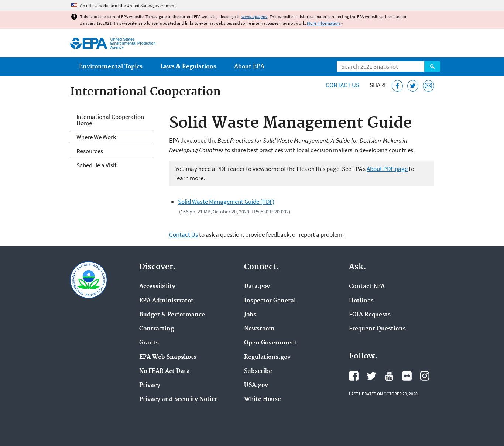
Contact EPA (367, 287)
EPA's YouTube (389, 376)
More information (323, 23)
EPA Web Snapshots (168, 357)
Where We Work (96, 137)
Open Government (271, 343)
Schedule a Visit (97, 165)
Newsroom (259, 329)
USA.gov (256, 385)
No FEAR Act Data (164, 371)
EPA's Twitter (371, 376)
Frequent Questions (377, 329)
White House (263, 399)
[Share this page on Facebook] (397, 86)
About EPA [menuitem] (249, 67)
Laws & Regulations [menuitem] (188, 67)
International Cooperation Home (110, 120)
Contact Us (342, 85)
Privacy (150, 385)
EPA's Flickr (407, 376)
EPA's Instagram (425, 376)
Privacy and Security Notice (179, 399)
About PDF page (387, 169)
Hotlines (361, 301)
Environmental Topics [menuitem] (111, 67)
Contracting (157, 329)
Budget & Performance (172, 315)
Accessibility (157, 287)
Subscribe (258, 371)
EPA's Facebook (354, 376)
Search (432, 66)
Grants (149, 343)
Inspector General (270, 301)
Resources (90, 151)
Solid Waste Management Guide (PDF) (226, 202)
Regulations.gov (267, 357)
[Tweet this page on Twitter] (413, 86)
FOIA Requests (370, 315)
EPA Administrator (166, 301)
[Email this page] (428, 86)
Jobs (250, 315)
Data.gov (257, 287)
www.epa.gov (255, 16)
